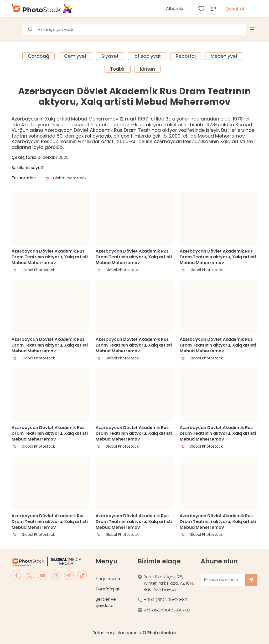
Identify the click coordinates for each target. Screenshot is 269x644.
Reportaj (186, 56)
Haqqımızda (108, 579)
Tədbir (118, 69)
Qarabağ (38, 56)
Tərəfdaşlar (108, 589)
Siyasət (110, 56)
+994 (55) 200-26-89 (165, 600)
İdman (148, 69)
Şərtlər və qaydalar (106, 602)
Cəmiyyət (75, 56)
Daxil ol (235, 9)
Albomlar (176, 9)
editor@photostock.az (167, 610)
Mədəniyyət (224, 56)
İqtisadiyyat (147, 56)
